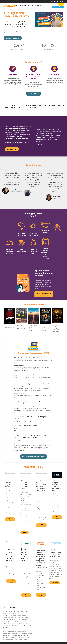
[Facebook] (57, 1)
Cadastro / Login (58, 7)
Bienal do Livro (42, 6)
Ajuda (34, 6)
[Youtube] (55, 1)
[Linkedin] (63, 1)
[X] (60, 1)
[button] (13, 38)
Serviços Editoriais (25, 6)
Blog (17, 6)
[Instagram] (52, 1)
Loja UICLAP (24, 369)
